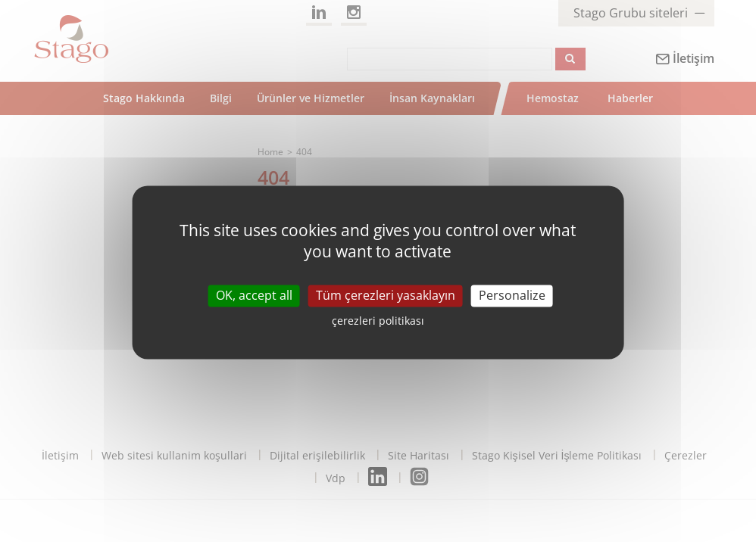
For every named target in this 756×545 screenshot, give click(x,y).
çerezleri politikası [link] (378, 321)
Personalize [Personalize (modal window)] (512, 295)
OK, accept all (254, 295)
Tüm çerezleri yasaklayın (386, 295)
